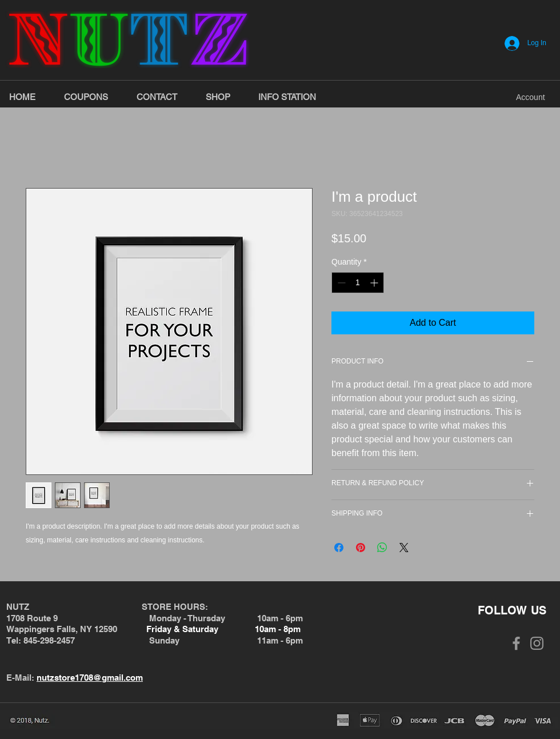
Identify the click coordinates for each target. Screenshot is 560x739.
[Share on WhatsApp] (382, 548)
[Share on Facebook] (339, 548)
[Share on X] (404, 548)
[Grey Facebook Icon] (516, 643)
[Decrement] (340, 283)
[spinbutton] (358, 283)
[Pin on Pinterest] (361, 548)
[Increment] (375, 283)
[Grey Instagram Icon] (537, 643)
